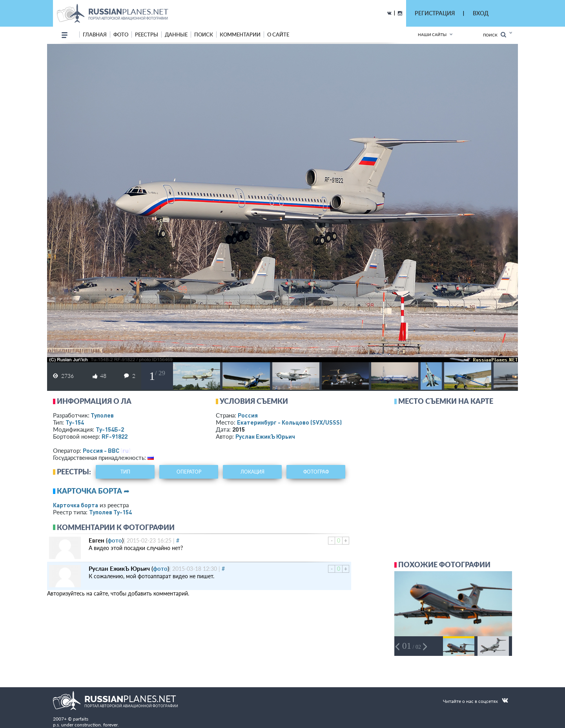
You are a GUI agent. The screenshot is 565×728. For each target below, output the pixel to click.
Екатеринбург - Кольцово (289, 422)
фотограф (316, 472)
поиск (204, 34)
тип (125, 472)
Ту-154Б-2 (110, 429)
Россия (248, 415)
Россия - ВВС (101, 450)
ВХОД (481, 13)
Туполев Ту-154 (110, 512)
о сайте (278, 34)
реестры (147, 34)
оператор (189, 472)
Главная (95, 34)
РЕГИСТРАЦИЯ (435, 13)
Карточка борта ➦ (93, 491)
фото (121, 34)
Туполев (102, 415)
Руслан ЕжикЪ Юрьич (265, 436)
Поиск (495, 35)
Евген (97, 540)
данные (176, 34)
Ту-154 (75, 422)
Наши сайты (432, 34)
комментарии (240, 34)
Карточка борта (76, 505)
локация (252, 472)
